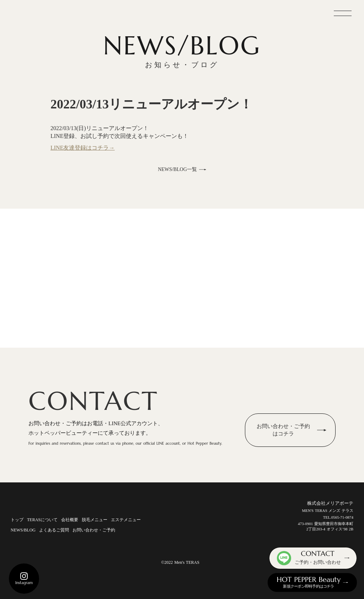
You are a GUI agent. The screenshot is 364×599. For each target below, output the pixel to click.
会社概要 (70, 520)
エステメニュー (126, 520)
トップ (17, 520)
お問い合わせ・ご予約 (94, 530)
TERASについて (42, 520)
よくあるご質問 (54, 530)
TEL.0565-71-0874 (338, 517)
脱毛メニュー (95, 520)
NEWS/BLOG (23, 530)
